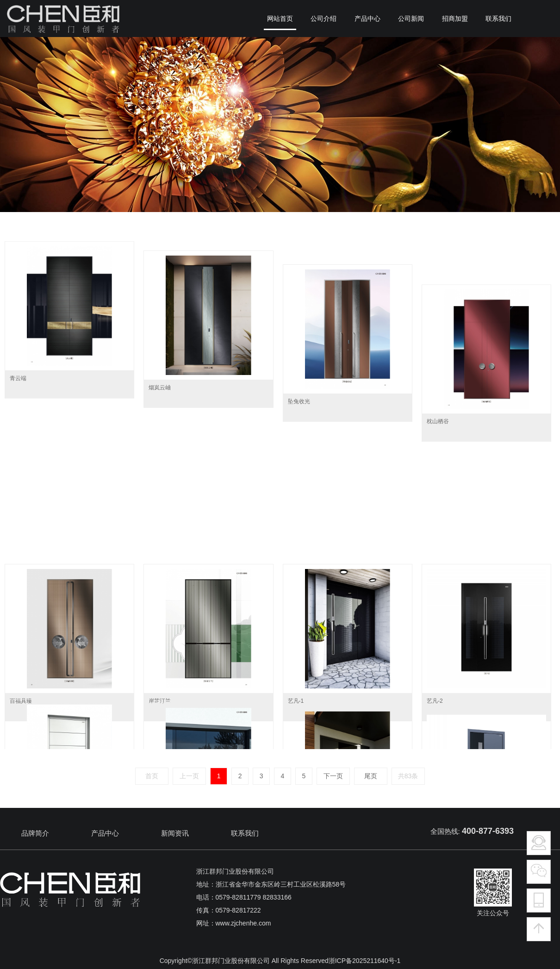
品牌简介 (35, 833)
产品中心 (105, 833)
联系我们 (245, 833)
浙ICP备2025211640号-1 (365, 961)
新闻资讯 (175, 833)
